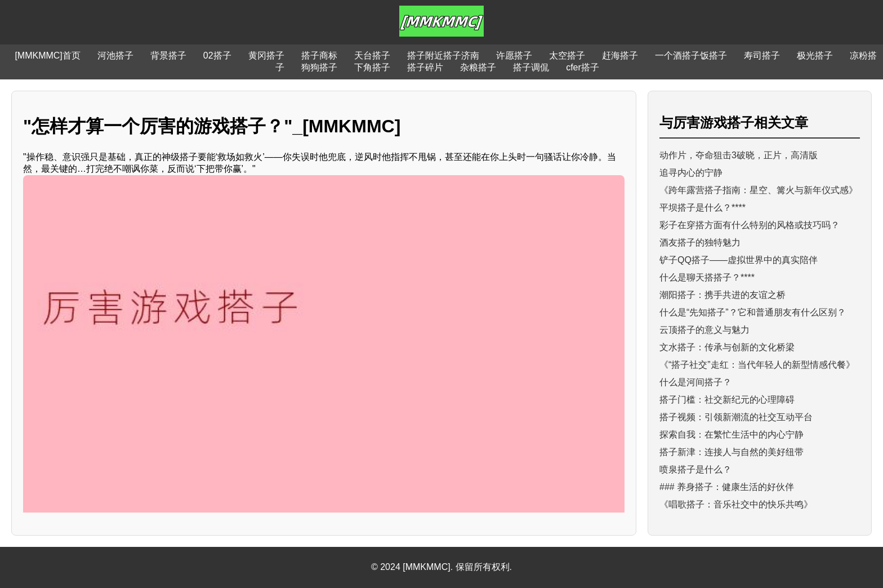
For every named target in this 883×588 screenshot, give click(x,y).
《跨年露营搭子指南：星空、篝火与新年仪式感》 (759, 190)
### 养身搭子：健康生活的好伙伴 (727, 487)
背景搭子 (168, 55)
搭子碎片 (425, 67)
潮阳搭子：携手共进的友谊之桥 (723, 295)
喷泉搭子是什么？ (695, 469)
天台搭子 (372, 55)
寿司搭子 (762, 55)
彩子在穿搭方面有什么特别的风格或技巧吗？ (750, 225)
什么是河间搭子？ (695, 382)
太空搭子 (567, 55)
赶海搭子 (620, 55)
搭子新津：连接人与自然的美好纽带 (732, 452)
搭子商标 (319, 55)
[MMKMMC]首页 (47, 55)
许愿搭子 (514, 55)
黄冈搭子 (266, 55)
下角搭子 (372, 67)
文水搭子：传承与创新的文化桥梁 (727, 347)
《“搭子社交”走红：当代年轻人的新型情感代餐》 (757, 365)
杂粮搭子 (478, 67)
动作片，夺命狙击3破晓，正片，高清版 (739, 155)
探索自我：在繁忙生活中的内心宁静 (732, 435)
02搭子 (217, 55)
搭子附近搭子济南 (443, 55)
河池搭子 (115, 55)
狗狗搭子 (319, 67)
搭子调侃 (531, 67)
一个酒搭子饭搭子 (691, 55)
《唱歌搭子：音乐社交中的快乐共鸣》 (736, 504)
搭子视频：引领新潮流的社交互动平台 (736, 417)
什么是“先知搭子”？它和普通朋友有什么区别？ (753, 312)
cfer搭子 (583, 67)
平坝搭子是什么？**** (703, 208)
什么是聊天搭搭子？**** (707, 277)
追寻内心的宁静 (691, 173)
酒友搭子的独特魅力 (700, 242)
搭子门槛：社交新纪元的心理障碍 (727, 400)
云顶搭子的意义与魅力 (704, 330)
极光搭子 (815, 55)
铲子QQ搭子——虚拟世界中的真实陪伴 (739, 260)
